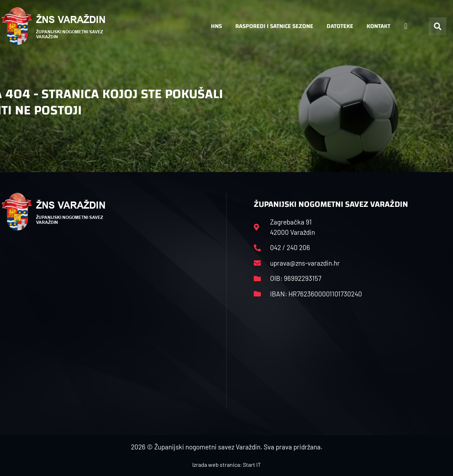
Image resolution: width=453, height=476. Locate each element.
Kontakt (379, 26)
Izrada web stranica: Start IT (226, 464)
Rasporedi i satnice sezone (274, 26)
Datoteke (340, 26)
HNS (216, 26)
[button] (437, 26)
